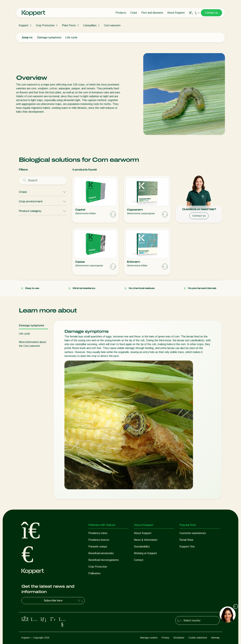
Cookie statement (198, 638)
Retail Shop (186, 540)
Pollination (94, 573)
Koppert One (187, 547)
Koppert (24, 25)
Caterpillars (90, 25)
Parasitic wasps (98, 547)
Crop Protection (45, 25)
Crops (134, 13)
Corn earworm (112, 25)
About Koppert (176, 13)
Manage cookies (149, 638)
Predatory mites (98, 533)
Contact (139, 560)
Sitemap (215, 638)
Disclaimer (179, 638)
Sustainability (142, 547)
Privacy (166, 638)
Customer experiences (193, 533)
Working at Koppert (145, 553)
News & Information (146, 540)
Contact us (211, 13)
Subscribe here (64, 601)
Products (121, 13)
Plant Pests (69, 25)
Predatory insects (99, 540)
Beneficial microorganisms (104, 560)
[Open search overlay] (191, 13)
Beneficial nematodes (101, 553)
